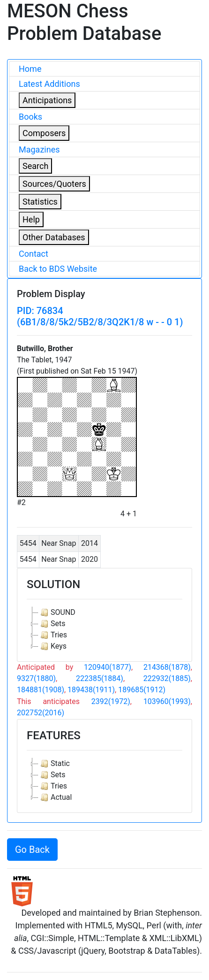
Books (30, 117)
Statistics (40, 202)
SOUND (57, 612)
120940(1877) (108, 667)
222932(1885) (167, 678)
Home (30, 69)
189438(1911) (91, 690)
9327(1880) (36, 678)
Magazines (39, 149)
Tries (53, 635)
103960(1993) (167, 701)
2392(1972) (111, 701)
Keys (52, 646)
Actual (55, 797)
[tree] (104, 629)
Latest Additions (49, 84)
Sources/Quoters (54, 184)
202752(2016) (41, 713)
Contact (34, 254)
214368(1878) (167, 667)
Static (54, 764)
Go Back (32, 850)
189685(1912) (142, 690)
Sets (52, 624)
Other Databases (54, 237)
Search (35, 166)
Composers (44, 133)
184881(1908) (41, 690)
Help (31, 219)
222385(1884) (100, 678)
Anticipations (47, 100)
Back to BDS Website (58, 269)
